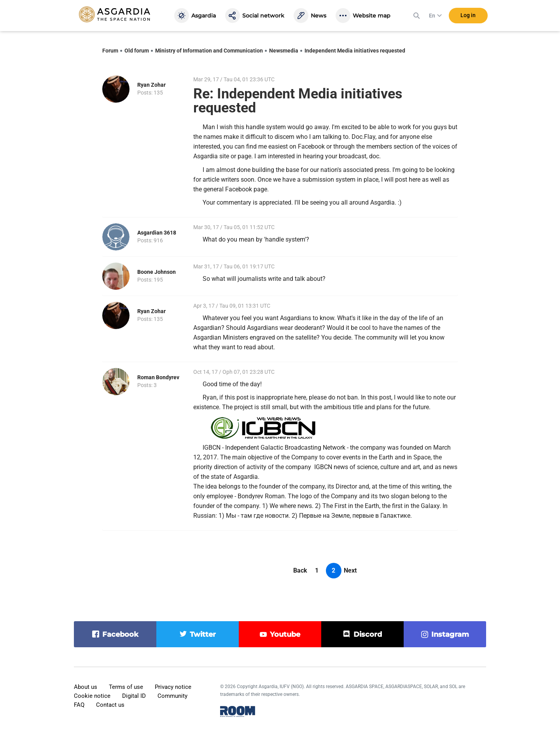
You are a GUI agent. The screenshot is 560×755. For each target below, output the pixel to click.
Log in (468, 15)
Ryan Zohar (151, 85)
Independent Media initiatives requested (355, 51)
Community (172, 696)
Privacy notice (173, 687)
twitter (203, 634)
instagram (450, 634)
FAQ (79, 705)
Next (350, 570)
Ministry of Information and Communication (209, 51)
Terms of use (126, 687)
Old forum (137, 51)
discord (368, 634)
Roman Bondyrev (158, 377)
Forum (110, 51)
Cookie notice (92, 696)
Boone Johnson (157, 272)
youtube (285, 634)
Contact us (110, 705)
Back (300, 570)
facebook (120, 634)
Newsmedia (284, 51)
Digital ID (134, 696)
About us (86, 687)
